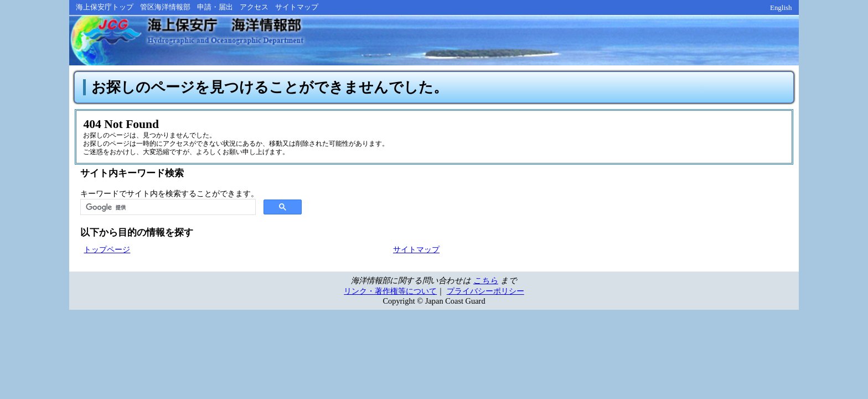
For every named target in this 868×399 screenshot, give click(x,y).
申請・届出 (215, 7)
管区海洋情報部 (165, 7)
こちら (486, 284)
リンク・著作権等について (390, 294)
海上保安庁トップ (105, 7)
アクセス (254, 7)
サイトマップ (297, 7)
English (781, 7)
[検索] (167, 211)
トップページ (107, 253)
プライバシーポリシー (485, 294)
